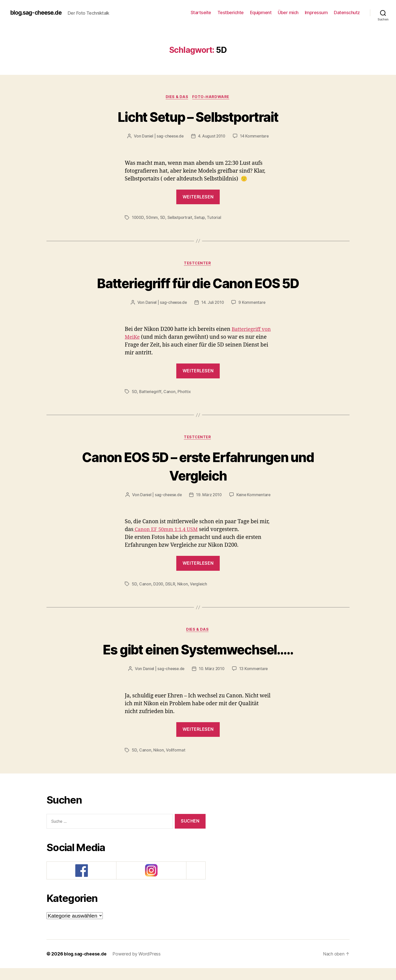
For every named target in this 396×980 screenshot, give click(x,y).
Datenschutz (347, 13)
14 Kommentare (255, 137)
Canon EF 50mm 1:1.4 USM (167, 541)
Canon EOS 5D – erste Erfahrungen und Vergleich (198, 467)
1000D (138, 218)
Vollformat (175, 762)
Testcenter (198, 264)
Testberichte (231, 13)
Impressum (316, 13)
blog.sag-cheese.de (38, 13)
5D (163, 218)
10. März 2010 (212, 680)
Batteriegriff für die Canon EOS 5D (198, 283)
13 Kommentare (255, 680)
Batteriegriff (150, 393)
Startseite (201, 13)
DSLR (171, 595)
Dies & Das (177, 97)
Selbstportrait (181, 218)
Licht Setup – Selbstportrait (198, 117)
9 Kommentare (253, 304)
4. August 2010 (212, 137)
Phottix (184, 393)
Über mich (288, 13)
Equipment (261, 13)
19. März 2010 (234, 496)
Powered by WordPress (138, 966)
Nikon (183, 595)
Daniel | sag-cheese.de (162, 137)
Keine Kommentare (202, 506)
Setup (201, 218)
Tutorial (216, 218)
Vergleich (199, 595)
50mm (153, 218)
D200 (158, 595)
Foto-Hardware (212, 97)
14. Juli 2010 (213, 304)
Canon (170, 393)
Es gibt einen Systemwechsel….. (198, 660)
